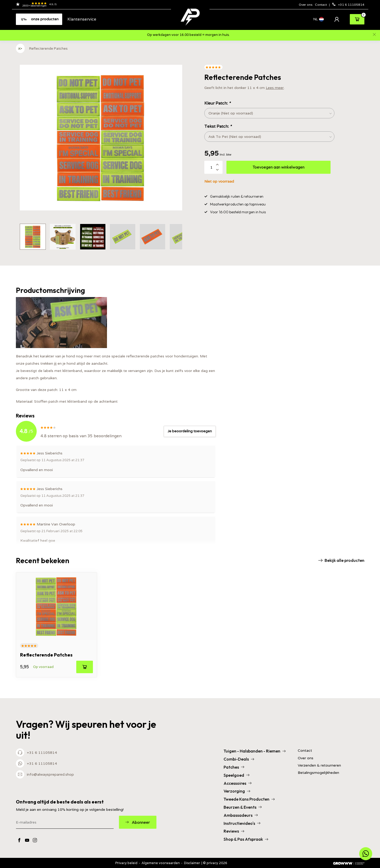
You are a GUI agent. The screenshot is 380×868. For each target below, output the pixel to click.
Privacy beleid (126, 863)
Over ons (306, 5)
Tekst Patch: (218, 126)
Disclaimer (192, 863)
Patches (234, 767)
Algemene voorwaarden (161, 863)
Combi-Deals (239, 759)
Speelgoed (236, 775)
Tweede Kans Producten (249, 799)
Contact (321, 5)
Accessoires (237, 783)
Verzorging (237, 791)
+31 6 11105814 (348, 5)
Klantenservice (82, 19)
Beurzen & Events (243, 807)
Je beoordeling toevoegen (190, 431)
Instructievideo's (242, 823)
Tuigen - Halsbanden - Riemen (255, 751)
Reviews (234, 831)
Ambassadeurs (241, 815)
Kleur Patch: (217, 103)
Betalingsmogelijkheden (318, 773)
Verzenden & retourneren (319, 765)
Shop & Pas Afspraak (246, 839)
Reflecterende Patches (48, 49)
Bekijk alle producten (341, 560)
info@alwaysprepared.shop (50, 774)
